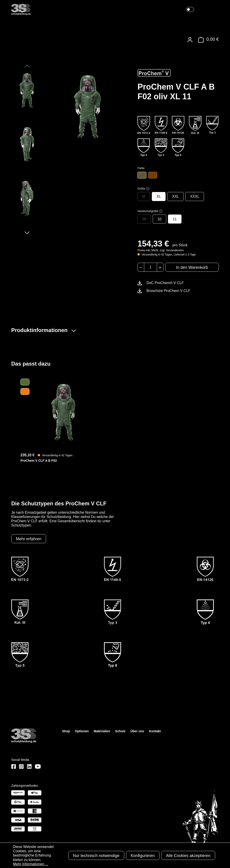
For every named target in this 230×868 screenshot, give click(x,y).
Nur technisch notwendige (96, 856)
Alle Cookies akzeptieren (188, 856)
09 (144, 219)
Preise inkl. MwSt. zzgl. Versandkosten (161, 250)
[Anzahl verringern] (141, 267)
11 (175, 219)
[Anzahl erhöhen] (160, 267)
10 (159, 219)
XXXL (195, 196)
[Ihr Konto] (190, 40)
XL (159, 196)
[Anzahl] (151, 267)
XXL (175, 196)
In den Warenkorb (192, 267)
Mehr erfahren (29, 539)
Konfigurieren (143, 856)
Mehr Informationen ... (31, 864)
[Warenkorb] (207, 40)
